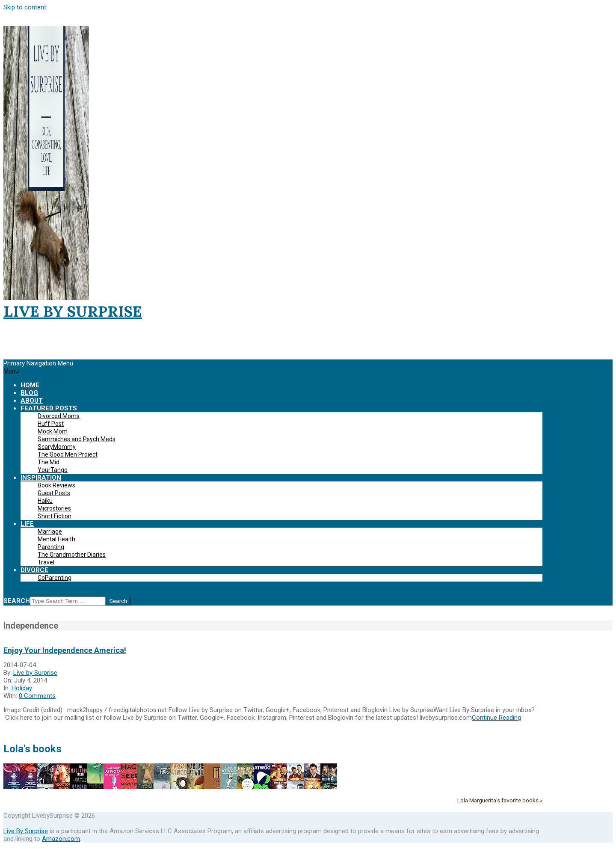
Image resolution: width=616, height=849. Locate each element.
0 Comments (37, 696)
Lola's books (33, 749)
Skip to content (25, 7)
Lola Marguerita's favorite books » (500, 800)
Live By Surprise (26, 831)
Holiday (22, 688)
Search (17, 601)
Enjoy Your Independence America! (65, 650)
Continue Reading (496, 718)
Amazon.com (61, 839)
